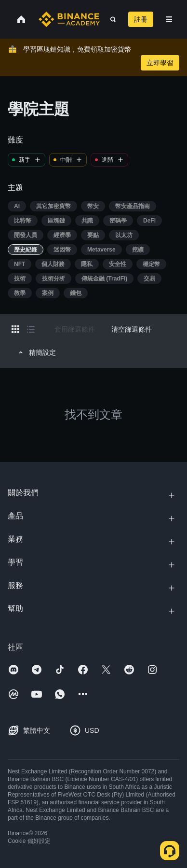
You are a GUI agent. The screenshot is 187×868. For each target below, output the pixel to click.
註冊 (141, 19)
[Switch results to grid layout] (15, 329)
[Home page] (69, 19)
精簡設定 (36, 352)
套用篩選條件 (75, 329)
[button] (169, 19)
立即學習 (160, 63)
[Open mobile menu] (169, 19)
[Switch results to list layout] (31, 329)
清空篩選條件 (132, 329)
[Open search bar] (110, 19)
